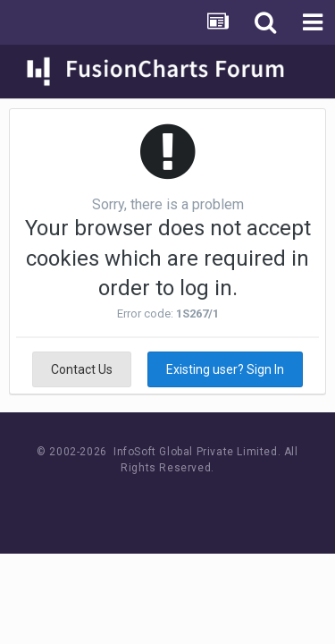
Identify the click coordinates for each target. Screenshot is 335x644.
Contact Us (82, 369)
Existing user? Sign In (225, 369)
